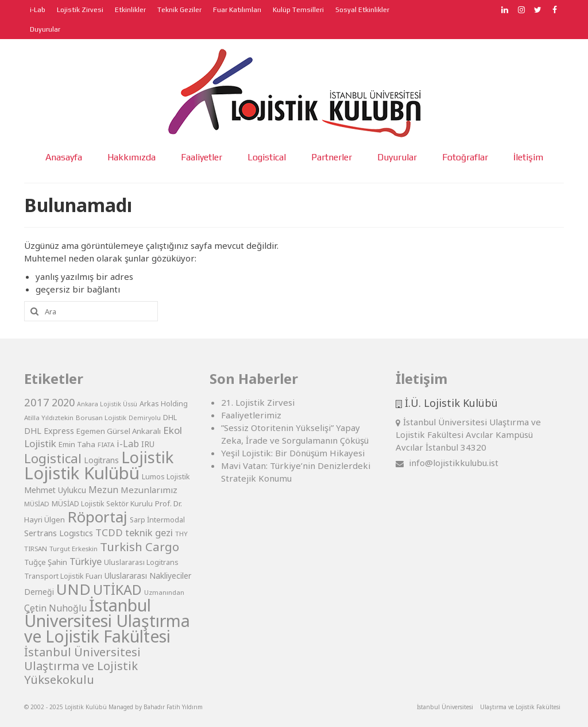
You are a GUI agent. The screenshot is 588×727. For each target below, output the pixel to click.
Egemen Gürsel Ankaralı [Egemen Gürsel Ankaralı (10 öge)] (119, 431)
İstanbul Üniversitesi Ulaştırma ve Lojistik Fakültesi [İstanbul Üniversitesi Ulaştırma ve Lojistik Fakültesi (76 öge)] (107, 621)
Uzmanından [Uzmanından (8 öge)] (164, 592)
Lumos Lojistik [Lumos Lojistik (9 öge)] (166, 477)
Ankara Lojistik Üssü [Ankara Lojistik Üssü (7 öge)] (107, 404)
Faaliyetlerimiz (251, 415)
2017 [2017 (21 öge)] (37, 402)
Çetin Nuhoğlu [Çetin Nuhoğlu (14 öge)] (55, 608)
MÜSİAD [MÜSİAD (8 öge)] (37, 504)
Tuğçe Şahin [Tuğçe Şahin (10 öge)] (46, 562)
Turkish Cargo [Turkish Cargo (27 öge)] (140, 547)
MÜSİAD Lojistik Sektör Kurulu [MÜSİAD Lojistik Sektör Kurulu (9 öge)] (102, 504)
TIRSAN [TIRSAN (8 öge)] (36, 549)
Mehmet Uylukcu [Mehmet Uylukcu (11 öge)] (55, 490)
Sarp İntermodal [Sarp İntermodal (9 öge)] (157, 520)
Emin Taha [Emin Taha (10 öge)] (77, 444)
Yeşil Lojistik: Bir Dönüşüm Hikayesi (293, 453)
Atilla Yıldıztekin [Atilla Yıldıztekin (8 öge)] (49, 418)
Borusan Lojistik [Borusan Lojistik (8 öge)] (101, 418)
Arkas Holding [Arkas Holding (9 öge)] (164, 404)
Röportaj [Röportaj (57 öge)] (97, 517)
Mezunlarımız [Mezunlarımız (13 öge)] (149, 490)
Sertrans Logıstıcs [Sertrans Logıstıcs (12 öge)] (59, 533)
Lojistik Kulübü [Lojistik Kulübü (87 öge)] (82, 473)
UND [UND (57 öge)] (73, 589)
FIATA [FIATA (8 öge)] (106, 445)
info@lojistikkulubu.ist (447, 463)
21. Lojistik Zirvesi (258, 402)
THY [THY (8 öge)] (181, 534)
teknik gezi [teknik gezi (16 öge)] (149, 532)
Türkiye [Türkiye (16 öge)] (86, 561)
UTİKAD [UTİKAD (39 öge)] (117, 590)
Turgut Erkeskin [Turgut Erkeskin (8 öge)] (73, 549)
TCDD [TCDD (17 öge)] (109, 532)
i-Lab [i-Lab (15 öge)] (128, 444)
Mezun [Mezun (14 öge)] (103, 490)
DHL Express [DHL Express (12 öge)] (49, 431)
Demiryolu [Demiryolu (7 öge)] (145, 418)
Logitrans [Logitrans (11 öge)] (101, 460)
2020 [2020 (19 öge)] (63, 402)
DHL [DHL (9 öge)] (170, 418)
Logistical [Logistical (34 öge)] (53, 458)
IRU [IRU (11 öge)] (148, 444)
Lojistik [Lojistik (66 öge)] (147, 457)
